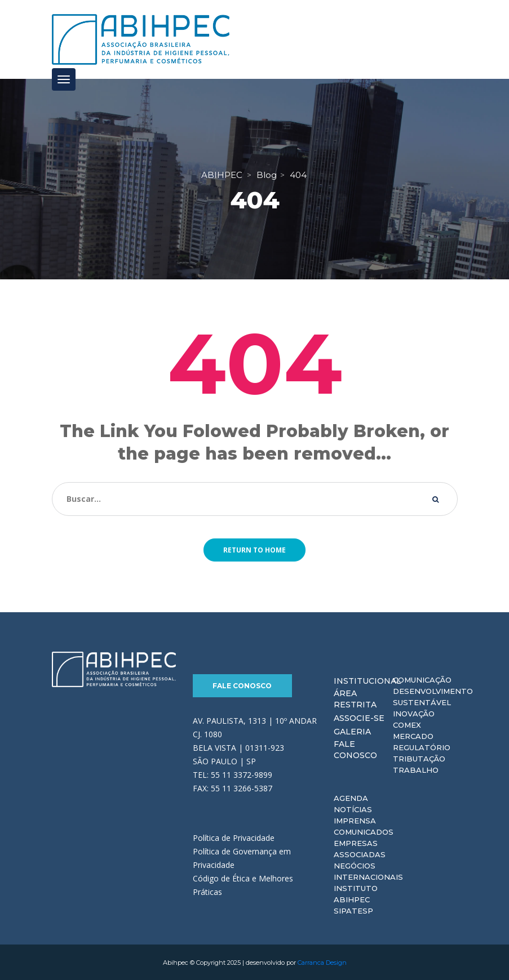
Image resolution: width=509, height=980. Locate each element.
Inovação (414, 713)
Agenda (351, 798)
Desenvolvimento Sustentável (433, 696)
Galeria (352, 731)
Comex (407, 724)
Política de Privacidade (234, 837)
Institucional (368, 680)
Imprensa (355, 820)
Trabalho (416, 769)
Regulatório (422, 747)
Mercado (413, 736)
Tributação (419, 758)
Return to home (254, 549)
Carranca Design (322, 962)
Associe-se (359, 718)
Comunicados (364, 831)
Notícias (353, 809)
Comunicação (422, 679)
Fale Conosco (242, 685)
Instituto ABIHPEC (356, 893)
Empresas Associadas (360, 848)
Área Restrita (355, 698)
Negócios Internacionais (368, 871)
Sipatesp (353, 910)
